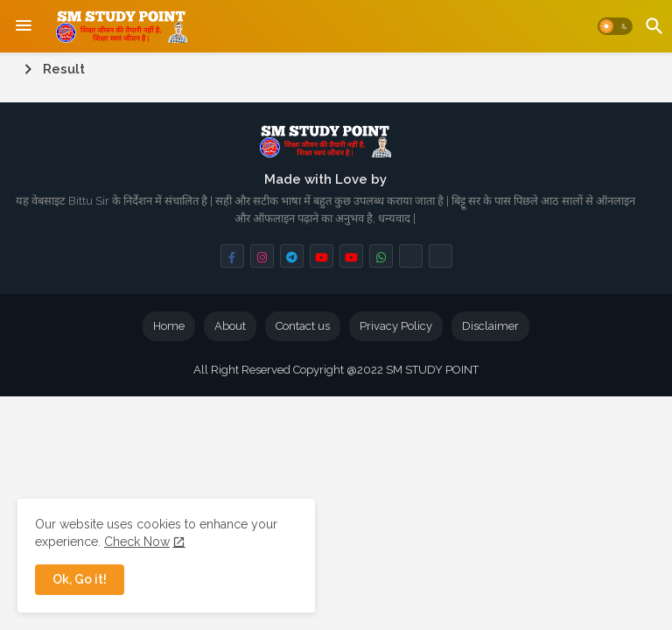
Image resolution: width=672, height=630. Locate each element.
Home (169, 326)
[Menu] (24, 26)
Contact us (303, 326)
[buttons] (232, 256)
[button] (615, 26)
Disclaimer (490, 326)
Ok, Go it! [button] (80, 579)
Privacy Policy (396, 326)
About (230, 326)
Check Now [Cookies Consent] (137, 542)
